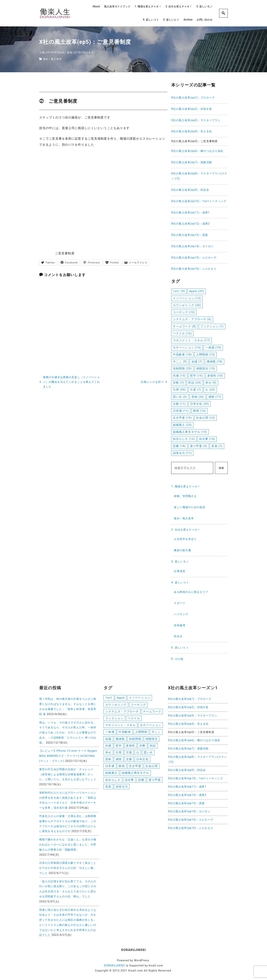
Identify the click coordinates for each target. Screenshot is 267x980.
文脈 (129, 761)
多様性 (130, 747)
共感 (108, 747)
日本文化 (142, 761)
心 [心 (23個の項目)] (210, 390)
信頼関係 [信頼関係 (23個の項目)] (182, 368)
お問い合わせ (205, 20)
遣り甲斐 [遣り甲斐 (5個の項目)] (199, 446)
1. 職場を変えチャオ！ (148, 7)
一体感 (110, 733)
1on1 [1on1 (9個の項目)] (179, 291)
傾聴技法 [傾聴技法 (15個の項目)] (206, 368)
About (96, 7)
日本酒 (110, 768)
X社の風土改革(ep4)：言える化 (192, 131)
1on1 (109, 698)
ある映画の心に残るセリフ (191, 592)
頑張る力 (122, 789)
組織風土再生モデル (135, 775)
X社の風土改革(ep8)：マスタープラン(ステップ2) (199, 176)
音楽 (108, 789)
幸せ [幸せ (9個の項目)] (211, 383)
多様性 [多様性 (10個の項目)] (215, 376)
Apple (121, 698)
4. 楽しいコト (151, 20)
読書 (141, 782)
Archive (188, 20)
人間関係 (141, 733)
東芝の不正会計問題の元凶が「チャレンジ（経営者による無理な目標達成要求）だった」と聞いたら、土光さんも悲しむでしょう (68, 774)
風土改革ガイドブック (117, 7)
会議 (108, 740)
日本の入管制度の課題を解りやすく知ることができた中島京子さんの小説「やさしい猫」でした (68, 868)
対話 (153, 747)
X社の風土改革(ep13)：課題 (190, 235)
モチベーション (151, 726)
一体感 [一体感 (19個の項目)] (213, 348)
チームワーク (152, 712)
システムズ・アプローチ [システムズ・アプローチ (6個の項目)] (192, 319)
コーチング (138, 705)
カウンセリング (116, 705)
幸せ (108, 754)
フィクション (114, 719)
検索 (221, 468)
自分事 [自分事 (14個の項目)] (207, 439)
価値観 (120, 740)
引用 (119, 754)
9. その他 (177, 659)
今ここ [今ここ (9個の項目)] (180, 362)
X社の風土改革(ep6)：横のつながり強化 (197, 151)
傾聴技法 (152, 740)
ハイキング (181, 614)
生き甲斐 (135, 768)
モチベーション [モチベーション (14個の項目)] (187, 348)
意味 (108, 761)
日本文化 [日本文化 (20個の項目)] (199, 404)
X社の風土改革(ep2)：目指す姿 (192, 109)
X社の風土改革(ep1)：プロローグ (193, 98)
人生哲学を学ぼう (185, 539)
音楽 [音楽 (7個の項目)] (217, 446)
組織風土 (111, 775)
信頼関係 (135, 740)
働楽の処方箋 (182, 550)
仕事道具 (180, 571)
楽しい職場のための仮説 (190, 507)
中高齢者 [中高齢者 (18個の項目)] (182, 355)
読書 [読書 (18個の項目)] (179, 446)
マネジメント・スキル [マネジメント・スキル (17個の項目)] (191, 340)
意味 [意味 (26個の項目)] (198, 397)
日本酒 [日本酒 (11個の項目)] (181, 411)
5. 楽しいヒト (171, 20)
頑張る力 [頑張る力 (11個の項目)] (182, 453)
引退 (129, 754)
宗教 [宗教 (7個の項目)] (178, 383)
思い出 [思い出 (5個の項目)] (180, 397)
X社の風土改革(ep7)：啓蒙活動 (192, 162)
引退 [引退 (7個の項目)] (196, 390)
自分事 (129, 782)
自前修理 (180, 625)
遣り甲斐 (155, 782)
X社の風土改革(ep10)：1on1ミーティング (199, 201)
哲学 (119, 747)
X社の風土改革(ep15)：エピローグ (194, 258)
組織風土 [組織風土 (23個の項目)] (182, 425)
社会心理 (152, 768)
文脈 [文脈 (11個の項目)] (179, 404)
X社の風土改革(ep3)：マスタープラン (196, 120)
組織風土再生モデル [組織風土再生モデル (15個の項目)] (190, 432)
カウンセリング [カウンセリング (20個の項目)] (187, 305)
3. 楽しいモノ (204, 7)
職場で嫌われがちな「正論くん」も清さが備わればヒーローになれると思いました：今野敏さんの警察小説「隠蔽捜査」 (68, 845)
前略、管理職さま (185, 496)
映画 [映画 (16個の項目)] (199, 411)
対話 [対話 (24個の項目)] (195, 383)
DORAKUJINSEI (114, 966)
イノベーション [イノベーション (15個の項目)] (187, 298)
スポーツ (180, 603)
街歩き (178, 636)
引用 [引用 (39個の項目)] (179, 390)
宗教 (142, 747)
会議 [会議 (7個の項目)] (197, 362)
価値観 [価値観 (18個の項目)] (215, 362)
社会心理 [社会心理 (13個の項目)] (206, 418)
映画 (122, 768)
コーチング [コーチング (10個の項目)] (184, 312)
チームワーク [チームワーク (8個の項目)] (185, 326)
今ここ (156, 733)
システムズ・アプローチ (122, 712)
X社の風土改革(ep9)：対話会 (190, 190)
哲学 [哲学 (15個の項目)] (196, 376)
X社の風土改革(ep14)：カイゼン (192, 246)
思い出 (148, 754)
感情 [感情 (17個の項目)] (215, 397)
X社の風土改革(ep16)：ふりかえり (194, 269)
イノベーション (140, 698)
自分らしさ (113, 782)
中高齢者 (125, 733)
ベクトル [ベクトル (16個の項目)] (182, 333)
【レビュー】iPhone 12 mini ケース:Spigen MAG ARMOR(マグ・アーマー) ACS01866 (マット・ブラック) (68, 756)
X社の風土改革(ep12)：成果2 (190, 224)
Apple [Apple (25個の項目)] (197, 291)
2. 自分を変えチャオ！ (179, 7)
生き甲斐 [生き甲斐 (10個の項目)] (182, 418)
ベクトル (134, 719)
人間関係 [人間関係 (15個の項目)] (206, 355)
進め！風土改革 (53, 59)
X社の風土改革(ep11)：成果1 (190, 213)
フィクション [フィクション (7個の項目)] (212, 326)
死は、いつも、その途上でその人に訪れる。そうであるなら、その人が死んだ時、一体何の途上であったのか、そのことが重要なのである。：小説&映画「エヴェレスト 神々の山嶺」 (68, 733)
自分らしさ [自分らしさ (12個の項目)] (184, 439)
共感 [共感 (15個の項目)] (179, 376)
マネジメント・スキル (120, 726)
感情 (119, 761)
